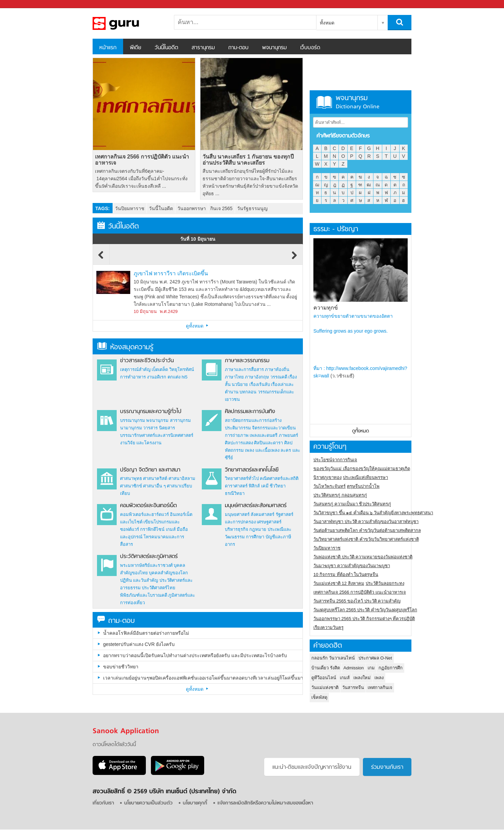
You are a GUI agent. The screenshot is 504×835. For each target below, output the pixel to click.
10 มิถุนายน (145, 311)
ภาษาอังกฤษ (257, 377)
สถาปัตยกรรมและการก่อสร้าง (253, 420)
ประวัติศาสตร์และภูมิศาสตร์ (149, 557)
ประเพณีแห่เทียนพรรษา (365, 477)
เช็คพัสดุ (319, 697)
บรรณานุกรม (133, 420)
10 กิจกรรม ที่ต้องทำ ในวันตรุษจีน (346, 574)
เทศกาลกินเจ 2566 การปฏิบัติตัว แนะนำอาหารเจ (142, 160)
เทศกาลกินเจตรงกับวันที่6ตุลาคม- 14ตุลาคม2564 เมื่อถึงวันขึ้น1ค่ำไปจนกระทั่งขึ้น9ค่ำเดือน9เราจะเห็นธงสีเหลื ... (141, 179)
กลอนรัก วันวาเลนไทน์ (333, 658)
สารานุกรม (203, 48)
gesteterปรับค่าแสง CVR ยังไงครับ (139, 644)
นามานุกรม (131, 428)
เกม (371, 668)
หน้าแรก (108, 48)
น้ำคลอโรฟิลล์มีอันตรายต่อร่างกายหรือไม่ (146, 633)
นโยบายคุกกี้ (195, 803)
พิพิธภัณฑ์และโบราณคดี (144, 595)
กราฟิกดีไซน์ (152, 529)
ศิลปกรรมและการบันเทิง (250, 412)
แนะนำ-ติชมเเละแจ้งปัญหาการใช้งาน (312, 767)
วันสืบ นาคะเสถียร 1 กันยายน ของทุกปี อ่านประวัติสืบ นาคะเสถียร (248, 160)
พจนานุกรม (274, 48)
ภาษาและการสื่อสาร (244, 369)
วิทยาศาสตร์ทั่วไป (242, 478)
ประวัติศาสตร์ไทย (159, 588)
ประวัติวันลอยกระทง (385, 583)
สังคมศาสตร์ (263, 514)
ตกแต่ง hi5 (178, 377)
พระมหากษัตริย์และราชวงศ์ (146, 565)
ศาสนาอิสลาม (182, 478)
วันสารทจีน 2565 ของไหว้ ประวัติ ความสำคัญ (357, 601)
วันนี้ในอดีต (166, 48)
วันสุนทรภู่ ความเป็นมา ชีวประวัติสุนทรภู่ (352, 504)
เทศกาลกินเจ (380, 688)
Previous (101, 258)
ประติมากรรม (238, 428)
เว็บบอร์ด (310, 48)
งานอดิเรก (157, 377)
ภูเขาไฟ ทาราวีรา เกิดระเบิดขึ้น (171, 273)
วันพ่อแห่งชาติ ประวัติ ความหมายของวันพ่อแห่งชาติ (363, 557)
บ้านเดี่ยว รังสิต (326, 668)
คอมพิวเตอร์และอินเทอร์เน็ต (148, 506)
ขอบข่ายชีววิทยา (121, 667)
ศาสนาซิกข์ (131, 486)
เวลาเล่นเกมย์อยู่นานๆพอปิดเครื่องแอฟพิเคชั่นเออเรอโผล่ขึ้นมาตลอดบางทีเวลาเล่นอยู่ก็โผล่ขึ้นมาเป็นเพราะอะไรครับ (203, 678)
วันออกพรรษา (192, 208)
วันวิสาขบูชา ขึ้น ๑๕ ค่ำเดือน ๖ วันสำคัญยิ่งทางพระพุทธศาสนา (373, 513)
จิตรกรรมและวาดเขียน (274, 428)
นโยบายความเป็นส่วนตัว (148, 803)
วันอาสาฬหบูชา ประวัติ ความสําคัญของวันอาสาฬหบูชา (366, 522)
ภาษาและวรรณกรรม (247, 361)
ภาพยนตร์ (288, 435)
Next (294, 258)
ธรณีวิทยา (235, 493)
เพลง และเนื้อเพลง (262, 450)
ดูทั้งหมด (198, 326)
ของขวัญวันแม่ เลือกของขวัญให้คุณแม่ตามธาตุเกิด (362, 469)
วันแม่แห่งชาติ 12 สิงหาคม (339, 583)
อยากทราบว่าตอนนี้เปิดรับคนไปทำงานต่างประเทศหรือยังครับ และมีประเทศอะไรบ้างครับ (195, 655)
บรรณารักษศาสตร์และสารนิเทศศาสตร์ (157, 435)
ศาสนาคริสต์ (155, 478)
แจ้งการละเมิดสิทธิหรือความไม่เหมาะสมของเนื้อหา (265, 803)
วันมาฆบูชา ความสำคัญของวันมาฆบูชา (352, 566)
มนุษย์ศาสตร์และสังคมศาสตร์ (256, 506)
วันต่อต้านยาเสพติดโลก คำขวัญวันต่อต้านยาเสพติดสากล (367, 530)
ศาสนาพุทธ (131, 478)
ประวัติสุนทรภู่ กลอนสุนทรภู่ (340, 495)
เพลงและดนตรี (264, 435)
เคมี (265, 486)
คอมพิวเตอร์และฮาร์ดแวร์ (144, 514)
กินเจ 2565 (221, 208)
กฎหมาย (258, 529)
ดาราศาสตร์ (236, 486)
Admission (354, 668)
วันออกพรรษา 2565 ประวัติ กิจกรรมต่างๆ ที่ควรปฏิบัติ (364, 619)
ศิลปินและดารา (268, 443)
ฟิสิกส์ (254, 486)
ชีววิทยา (278, 486)
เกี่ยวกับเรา (103, 803)
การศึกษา (255, 537)
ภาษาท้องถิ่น (277, 369)
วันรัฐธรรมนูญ (252, 208)
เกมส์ (171, 529)
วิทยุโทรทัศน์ (182, 369)
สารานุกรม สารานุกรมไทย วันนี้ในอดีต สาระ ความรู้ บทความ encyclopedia (128, 23)
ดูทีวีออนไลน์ (324, 678)
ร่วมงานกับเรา (387, 767)
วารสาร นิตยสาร (159, 428)
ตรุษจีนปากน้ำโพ (363, 486)
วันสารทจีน (353, 688)
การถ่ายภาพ (237, 435)
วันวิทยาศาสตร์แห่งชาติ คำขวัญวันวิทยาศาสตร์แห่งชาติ (366, 539)
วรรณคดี (279, 377)
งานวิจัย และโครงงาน (141, 443)
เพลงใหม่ (362, 678)
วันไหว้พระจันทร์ (329, 486)
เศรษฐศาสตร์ (269, 522)
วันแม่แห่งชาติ (325, 688)
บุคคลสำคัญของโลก (168, 573)
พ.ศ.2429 (169, 311)
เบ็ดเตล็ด (160, 369)
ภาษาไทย (234, 377)
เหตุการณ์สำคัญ (135, 369)
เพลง (379, 678)
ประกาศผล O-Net (375, 658)
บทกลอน (248, 392)
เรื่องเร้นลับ (260, 384)
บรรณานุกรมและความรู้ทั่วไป (151, 412)
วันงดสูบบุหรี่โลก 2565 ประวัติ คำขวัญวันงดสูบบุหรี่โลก (365, 610)
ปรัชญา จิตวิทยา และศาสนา (150, 470)
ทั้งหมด (327, 23)
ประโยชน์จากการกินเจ (335, 460)
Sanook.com (20, 4)
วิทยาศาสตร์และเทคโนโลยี (252, 470)
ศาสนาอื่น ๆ (154, 486)
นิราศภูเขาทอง (327, 477)
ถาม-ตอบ (238, 48)
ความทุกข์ (326, 308)
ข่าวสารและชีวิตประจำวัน (147, 361)
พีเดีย (135, 48)
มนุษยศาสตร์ (237, 514)
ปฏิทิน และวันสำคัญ (139, 580)
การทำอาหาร (133, 377)
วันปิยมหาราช (130, 208)
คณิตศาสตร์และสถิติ (279, 478)
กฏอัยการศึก (391, 668)
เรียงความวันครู (328, 627)
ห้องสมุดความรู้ (125, 347)
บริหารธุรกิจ (237, 529)
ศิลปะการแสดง (239, 443)
